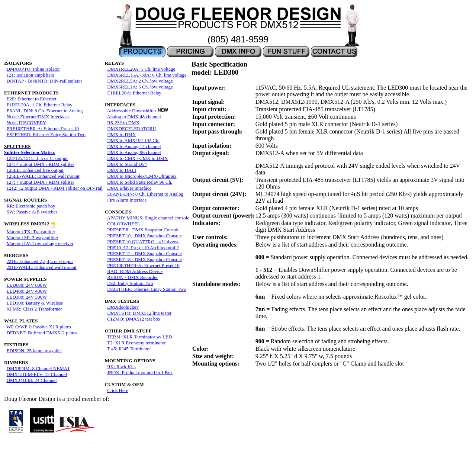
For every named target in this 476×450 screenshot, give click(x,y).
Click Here (118, 390)
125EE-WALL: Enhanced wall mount (43, 176)
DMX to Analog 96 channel (134, 152)
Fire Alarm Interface (127, 200)
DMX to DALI (122, 170)
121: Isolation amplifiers (30, 75)
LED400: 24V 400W (27, 291)
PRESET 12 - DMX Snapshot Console (144, 253)
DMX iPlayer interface (129, 188)
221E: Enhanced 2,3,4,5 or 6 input (40, 261)
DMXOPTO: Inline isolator (33, 69)
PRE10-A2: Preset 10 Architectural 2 (143, 247)
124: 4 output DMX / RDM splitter (41, 164)
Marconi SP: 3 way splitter (33, 237)
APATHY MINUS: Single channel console (148, 218)
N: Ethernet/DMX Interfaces (38, 117)
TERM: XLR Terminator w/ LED (139, 337)
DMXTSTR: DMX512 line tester (139, 313)
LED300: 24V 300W (27, 297)
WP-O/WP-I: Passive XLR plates (39, 327)
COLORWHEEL (124, 224)
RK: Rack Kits (121, 367)
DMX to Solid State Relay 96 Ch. (140, 182)
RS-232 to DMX (123, 123)
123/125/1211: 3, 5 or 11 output (37, 158)
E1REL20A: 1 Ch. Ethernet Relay (40, 105)
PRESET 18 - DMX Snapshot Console (144, 259)
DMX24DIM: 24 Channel (32, 380)
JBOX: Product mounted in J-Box (140, 372)
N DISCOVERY (27, 123)
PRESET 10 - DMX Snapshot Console (144, 236)
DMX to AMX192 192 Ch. (133, 140)
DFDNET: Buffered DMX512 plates (42, 333)
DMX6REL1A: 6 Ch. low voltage (140, 87)
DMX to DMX (121, 134)
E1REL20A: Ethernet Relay (134, 93)
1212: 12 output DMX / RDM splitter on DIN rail (55, 188)
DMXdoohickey (123, 307)
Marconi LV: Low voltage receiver (40, 243)
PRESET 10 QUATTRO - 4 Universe (143, 242)
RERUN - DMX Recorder (132, 277)
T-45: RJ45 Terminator (129, 349)
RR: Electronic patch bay (31, 206)
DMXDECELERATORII (131, 128)
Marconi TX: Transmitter (31, 232)
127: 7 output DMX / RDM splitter (41, 182)
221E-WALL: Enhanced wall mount (42, 267)
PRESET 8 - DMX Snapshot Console (143, 230)
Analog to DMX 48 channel (134, 117)
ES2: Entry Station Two (130, 283)
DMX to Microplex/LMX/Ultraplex (142, 176)
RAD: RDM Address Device (135, 271)
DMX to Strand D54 (127, 164)
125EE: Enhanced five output (35, 170)
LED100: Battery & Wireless (35, 303)
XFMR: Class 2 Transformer (34, 309)
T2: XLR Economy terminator (136, 343)
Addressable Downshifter (131, 111)
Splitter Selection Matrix (30, 149)
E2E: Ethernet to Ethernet (32, 99)
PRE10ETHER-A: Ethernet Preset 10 (43, 128)
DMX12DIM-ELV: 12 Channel (37, 374)
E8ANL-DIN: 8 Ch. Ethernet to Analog (45, 111)
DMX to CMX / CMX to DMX (137, 158)
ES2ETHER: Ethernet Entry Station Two (46, 134)
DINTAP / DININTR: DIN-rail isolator (45, 81)
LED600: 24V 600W (27, 285)
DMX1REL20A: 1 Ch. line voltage (141, 69)
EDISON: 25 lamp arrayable (34, 351)
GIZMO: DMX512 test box (134, 319)
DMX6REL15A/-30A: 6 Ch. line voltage (147, 75)
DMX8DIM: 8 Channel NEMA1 (38, 368)
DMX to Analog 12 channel (134, 146)
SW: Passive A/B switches (32, 212)
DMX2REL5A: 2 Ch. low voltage (140, 81)
